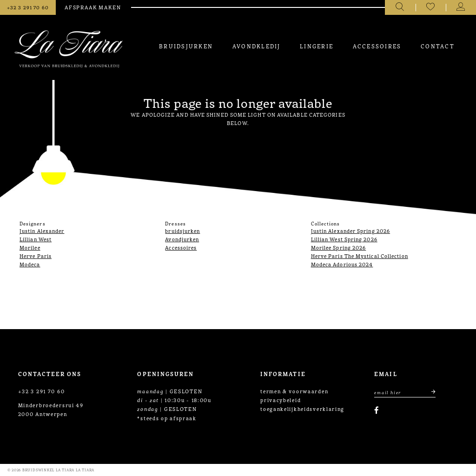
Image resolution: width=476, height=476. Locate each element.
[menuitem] (186, 46)
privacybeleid (281, 400)
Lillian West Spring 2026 (344, 239)
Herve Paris (36, 256)
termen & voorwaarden (294, 391)
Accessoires (181, 247)
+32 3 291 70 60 (42, 391)
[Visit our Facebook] (377, 410)
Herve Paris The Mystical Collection (360, 256)
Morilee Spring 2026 (339, 247)
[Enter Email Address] (405, 392)
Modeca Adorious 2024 (342, 264)
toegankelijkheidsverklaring (302, 409)
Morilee (30, 247)
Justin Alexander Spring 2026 (350, 231)
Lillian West (36, 239)
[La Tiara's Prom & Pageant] (69, 49)
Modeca (30, 264)
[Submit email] (430, 392)
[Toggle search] (400, 7)
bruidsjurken (182, 231)
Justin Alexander (42, 231)
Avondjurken (182, 239)
